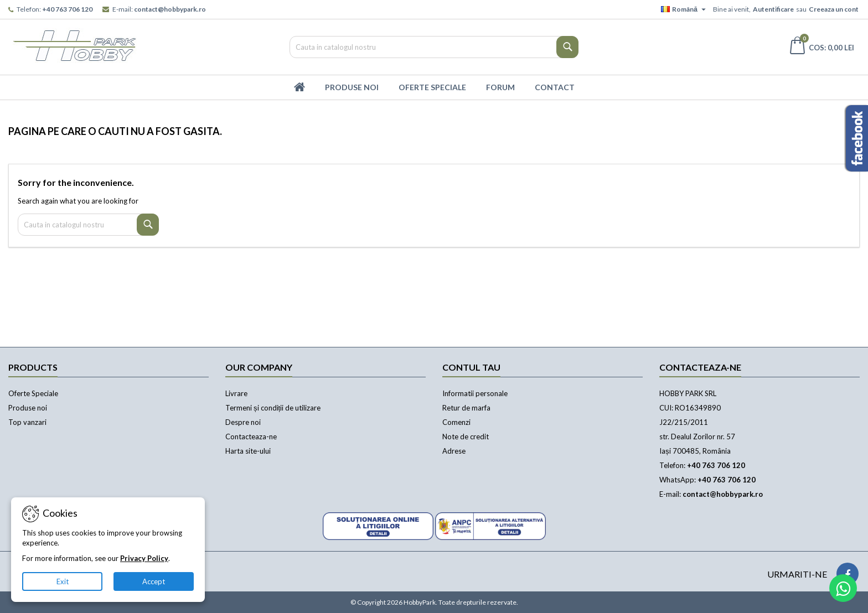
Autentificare (773, 9)
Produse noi (28, 408)
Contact (555, 87)
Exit (63, 581)
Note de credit (466, 437)
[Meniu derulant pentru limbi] (685, 9)
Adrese (454, 451)
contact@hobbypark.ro (170, 9)
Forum (500, 87)
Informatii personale (475, 393)
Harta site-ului (248, 451)
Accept (154, 581)
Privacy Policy (144, 558)
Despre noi (243, 422)
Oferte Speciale (432, 87)
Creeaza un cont (834, 9)
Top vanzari (27, 422)
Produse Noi (352, 87)
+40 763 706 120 (67, 9)
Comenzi (456, 422)
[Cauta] (434, 47)
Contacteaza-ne (251, 437)
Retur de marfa (466, 408)
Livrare (236, 393)
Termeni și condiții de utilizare (273, 408)
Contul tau (471, 367)
